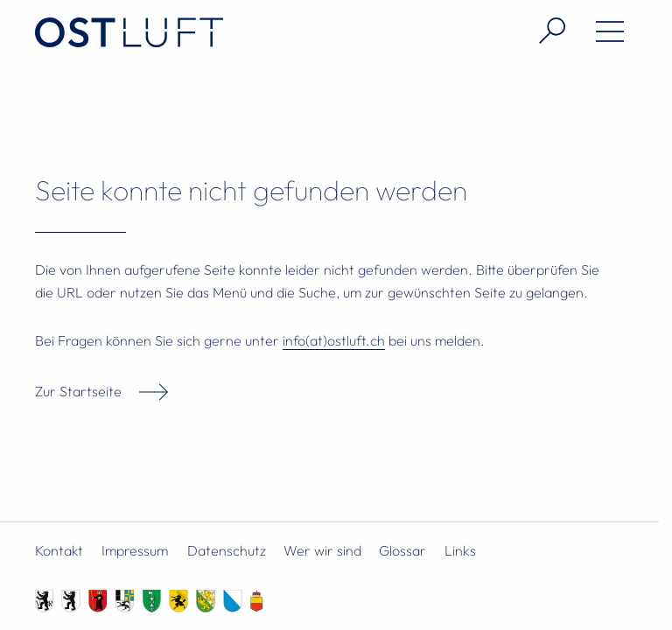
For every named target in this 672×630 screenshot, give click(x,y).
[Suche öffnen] (546, 31)
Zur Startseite (78, 391)
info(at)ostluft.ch (334, 340)
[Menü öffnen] (603, 35)
